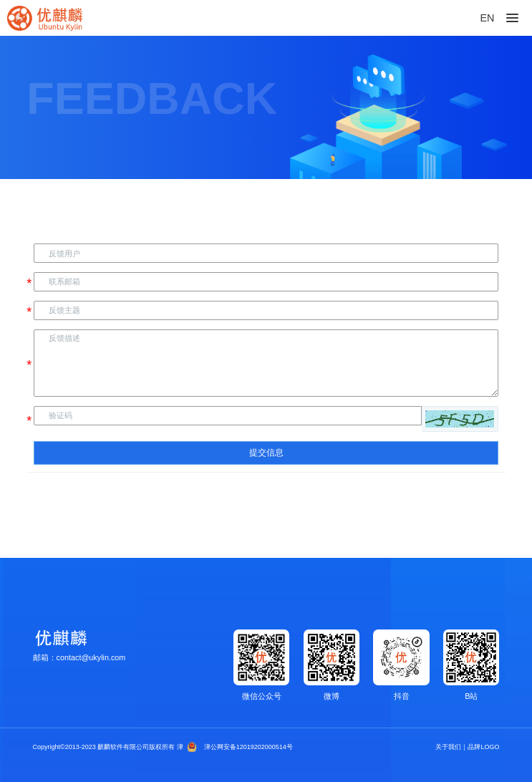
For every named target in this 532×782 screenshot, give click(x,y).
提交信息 (266, 453)
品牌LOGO (483, 747)
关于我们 (448, 747)
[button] (460, 419)
